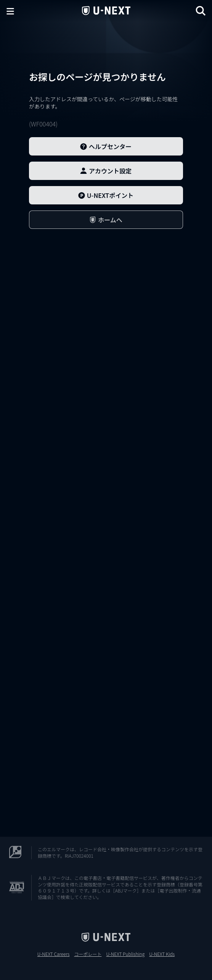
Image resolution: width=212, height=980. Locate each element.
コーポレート (88, 954)
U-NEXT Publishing (125, 954)
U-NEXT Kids (162, 954)
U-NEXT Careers (54, 954)
